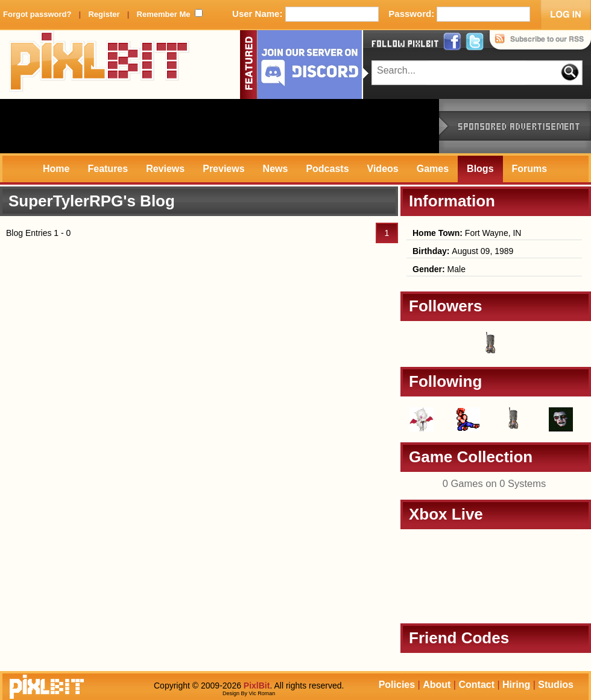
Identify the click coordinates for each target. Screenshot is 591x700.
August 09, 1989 (463, 251)
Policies (397, 685)
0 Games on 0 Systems (495, 483)
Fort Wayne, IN (467, 233)
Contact (476, 685)
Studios (556, 685)
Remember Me (164, 14)
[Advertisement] (220, 126)
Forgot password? (37, 14)
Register (104, 14)
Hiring (516, 685)
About (437, 685)
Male (439, 269)
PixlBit (100, 65)
